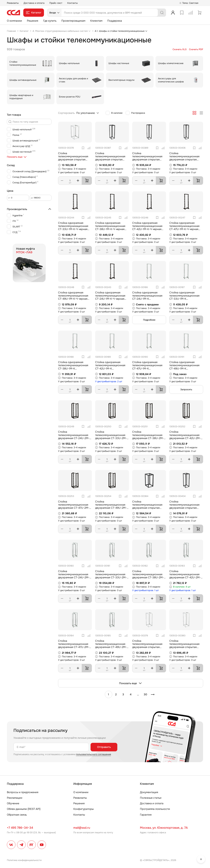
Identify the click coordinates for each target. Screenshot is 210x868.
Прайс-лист (56, 3)
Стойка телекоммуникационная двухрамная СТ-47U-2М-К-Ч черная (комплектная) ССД (74, 508)
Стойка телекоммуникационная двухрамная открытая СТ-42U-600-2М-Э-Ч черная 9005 (110, 160)
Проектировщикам (73, 21)
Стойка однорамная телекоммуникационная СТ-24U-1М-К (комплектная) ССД (147, 297)
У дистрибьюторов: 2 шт (109, 381)
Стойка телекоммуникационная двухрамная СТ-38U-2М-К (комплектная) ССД (149, 576)
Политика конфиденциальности (24, 860)
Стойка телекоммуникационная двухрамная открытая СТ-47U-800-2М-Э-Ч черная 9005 (184, 160)
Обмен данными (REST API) (24, 809)
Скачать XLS (180, 49)
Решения (33, 21)
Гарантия (146, 815)
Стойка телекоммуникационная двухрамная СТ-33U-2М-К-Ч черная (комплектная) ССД (111, 438)
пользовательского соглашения (93, 754)
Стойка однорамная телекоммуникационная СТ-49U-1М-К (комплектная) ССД (184, 367)
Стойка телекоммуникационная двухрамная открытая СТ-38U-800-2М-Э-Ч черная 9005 (184, 508)
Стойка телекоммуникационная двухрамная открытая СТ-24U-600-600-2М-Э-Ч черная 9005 (149, 508)
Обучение (13, 803)
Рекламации (15, 798)
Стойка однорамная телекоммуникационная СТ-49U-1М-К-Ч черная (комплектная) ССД (73, 297)
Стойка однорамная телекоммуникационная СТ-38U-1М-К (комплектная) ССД (73, 367)
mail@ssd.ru (82, 828)
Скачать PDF (196, 49)
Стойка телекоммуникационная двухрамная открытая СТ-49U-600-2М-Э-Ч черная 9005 (147, 160)
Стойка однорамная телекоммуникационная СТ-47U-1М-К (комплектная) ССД (147, 367)
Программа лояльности (155, 809)
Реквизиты (13, 3)
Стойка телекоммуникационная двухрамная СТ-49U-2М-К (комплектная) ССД (112, 646)
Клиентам (96, 21)
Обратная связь (17, 815)
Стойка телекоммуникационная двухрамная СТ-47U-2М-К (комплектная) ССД (74, 646)
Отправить (104, 747)
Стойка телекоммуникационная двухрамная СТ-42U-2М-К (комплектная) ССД (186, 576)
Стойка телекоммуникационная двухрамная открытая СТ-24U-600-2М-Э (73, 158)
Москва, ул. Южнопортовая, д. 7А (164, 828)
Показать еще (131, 683)
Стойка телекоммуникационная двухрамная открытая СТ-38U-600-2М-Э (184, 646)
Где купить (50, 21)
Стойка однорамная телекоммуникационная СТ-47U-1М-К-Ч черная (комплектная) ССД (184, 228)
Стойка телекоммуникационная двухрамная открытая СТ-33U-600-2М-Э (147, 646)
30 (145, 694)
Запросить (186, 389)
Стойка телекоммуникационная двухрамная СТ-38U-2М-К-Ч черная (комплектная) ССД (148, 438)
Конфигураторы (84, 809)
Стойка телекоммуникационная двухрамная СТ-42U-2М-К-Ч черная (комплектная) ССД (186, 438)
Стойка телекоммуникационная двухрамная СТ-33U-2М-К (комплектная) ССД (112, 576)
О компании (14, 21)
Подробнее (149, 320)
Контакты (73, 3)
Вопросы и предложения (23, 792)
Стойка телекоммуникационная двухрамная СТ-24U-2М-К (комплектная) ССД (75, 576)
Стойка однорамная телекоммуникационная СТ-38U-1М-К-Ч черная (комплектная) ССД (110, 228)
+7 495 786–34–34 (20, 828)
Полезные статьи (151, 798)
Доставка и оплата (34, 3)
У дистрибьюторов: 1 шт (146, 590)
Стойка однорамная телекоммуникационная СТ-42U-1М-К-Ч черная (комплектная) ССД (147, 228)
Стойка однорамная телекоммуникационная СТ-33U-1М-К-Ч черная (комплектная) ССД (73, 228)
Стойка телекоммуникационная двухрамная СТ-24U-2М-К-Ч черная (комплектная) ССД (74, 438)
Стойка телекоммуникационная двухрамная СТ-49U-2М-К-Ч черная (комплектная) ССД (111, 508)
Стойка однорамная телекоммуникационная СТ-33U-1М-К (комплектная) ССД (184, 297)
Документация (149, 792)
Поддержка (115, 21)
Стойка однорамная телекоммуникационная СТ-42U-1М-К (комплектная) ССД (110, 367)
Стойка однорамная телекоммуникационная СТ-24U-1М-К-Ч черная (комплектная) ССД (110, 297)
